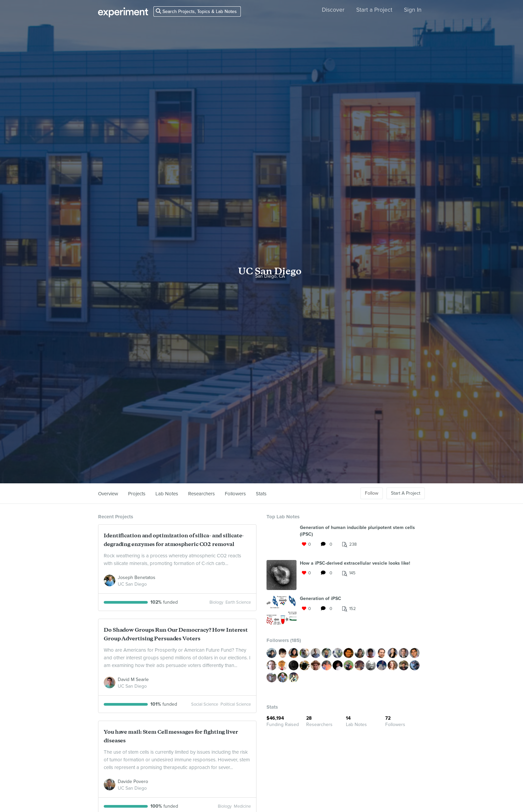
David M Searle (133, 679)
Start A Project (406, 493)
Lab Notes (167, 494)
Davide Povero (133, 781)
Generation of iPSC (321, 598)
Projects (137, 494)
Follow (372, 493)
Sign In (413, 10)
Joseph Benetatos (137, 577)
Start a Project (374, 10)
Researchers (201, 494)
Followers (235, 494)
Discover (333, 10)
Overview (108, 494)
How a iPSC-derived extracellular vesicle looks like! (355, 563)
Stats (261, 494)
